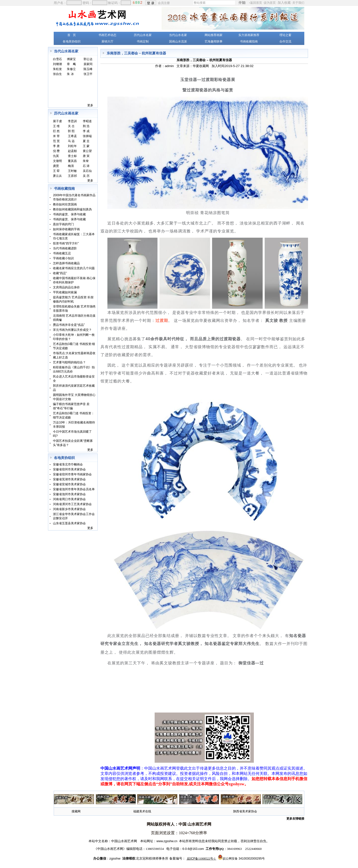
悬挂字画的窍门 (63, 224)
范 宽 (56, 141)
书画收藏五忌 (62, 253)
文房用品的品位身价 (66, 287)
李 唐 (56, 146)
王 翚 (56, 171)
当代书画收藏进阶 (65, 248)
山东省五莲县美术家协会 (69, 523)
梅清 (71, 166)
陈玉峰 (88, 69)
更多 (90, 105)
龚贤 (56, 166)
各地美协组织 (72, 41)
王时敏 (72, 171)
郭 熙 (71, 131)
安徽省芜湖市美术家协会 (69, 479)
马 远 (71, 141)
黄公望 (87, 151)
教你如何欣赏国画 (65, 204)
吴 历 (86, 176)
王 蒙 (86, 146)
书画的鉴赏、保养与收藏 (69, 214)
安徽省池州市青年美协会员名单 (74, 489)
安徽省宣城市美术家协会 (69, 484)
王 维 (56, 126)
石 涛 (86, 166)
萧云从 (57, 176)
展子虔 (57, 121)
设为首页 (270, 3)
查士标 (72, 156)
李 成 (86, 131)
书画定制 (143, 41)
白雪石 (57, 59)
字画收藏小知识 (63, 258)
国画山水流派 (178, 41)
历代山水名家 (143, 35)
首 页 (72, 35)
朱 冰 (70, 74)
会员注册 (164, 3)
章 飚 (71, 64)
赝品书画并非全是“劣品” (69, 325)
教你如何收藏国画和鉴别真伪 (72, 209)
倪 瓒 (56, 151)
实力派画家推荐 (249, 35)
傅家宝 (71, 59)
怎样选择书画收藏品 (66, 263)
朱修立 (71, 69)
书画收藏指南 (249, 41)
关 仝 (71, 126)
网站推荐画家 (214, 35)
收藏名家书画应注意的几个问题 (74, 268)
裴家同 (88, 64)
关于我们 (298, 3)
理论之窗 (285, 35)
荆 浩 (86, 126)
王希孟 (72, 136)
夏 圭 (86, 141)
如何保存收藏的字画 (66, 229)
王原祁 (72, 176)
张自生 (57, 74)
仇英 (56, 156)
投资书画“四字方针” (66, 243)
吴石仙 (87, 171)
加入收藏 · (291, 3)
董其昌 (72, 161)
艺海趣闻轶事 (214, 41)
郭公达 (88, 59)
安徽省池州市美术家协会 (69, 494)
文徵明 (57, 161)
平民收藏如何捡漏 (65, 292)
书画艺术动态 (107, 35)
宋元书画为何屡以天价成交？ (72, 330)
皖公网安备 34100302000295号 (244, 859)
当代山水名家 (178, 35)
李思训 (72, 121)
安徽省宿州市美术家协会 (69, 469)
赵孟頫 (72, 151)
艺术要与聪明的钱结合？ (69, 362)
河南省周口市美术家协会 (69, 499)
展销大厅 (107, 41)
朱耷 (86, 161)
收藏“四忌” (60, 273)
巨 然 (56, 131)
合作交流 (285, 41)
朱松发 (57, 69)
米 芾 (56, 136)
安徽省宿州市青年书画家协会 (72, 474)
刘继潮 (57, 64)
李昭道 (87, 121)
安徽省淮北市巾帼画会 (68, 464)
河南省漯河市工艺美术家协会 (72, 504)
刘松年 (72, 146)
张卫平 (88, 74)
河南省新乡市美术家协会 (69, 509)
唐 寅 (86, 156)
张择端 (87, 136)
